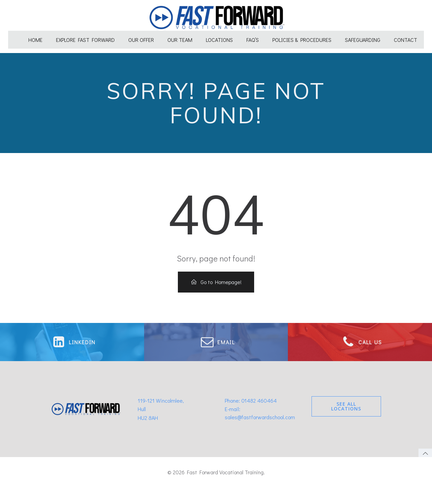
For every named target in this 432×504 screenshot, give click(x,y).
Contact (406, 36)
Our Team (180, 36)
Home (35, 36)
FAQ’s (253, 36)
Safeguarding (363, 36)
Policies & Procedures (302, 36)
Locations (219, 36)
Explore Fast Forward (85, 36)
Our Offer (141, 36)
